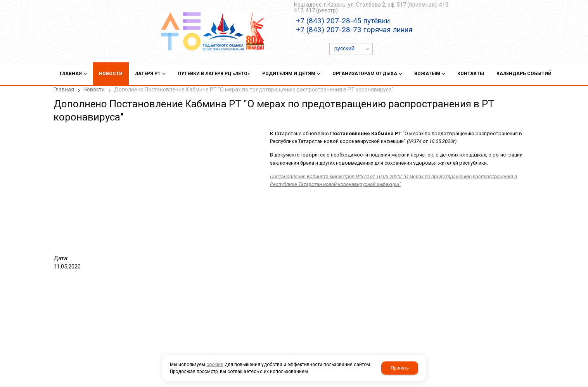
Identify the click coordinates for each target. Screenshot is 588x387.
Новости (94, 89)
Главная (64, 89)
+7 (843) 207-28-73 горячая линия (354, 30)
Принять (400, 368)
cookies (215, 365)
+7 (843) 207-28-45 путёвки (343, 21)
